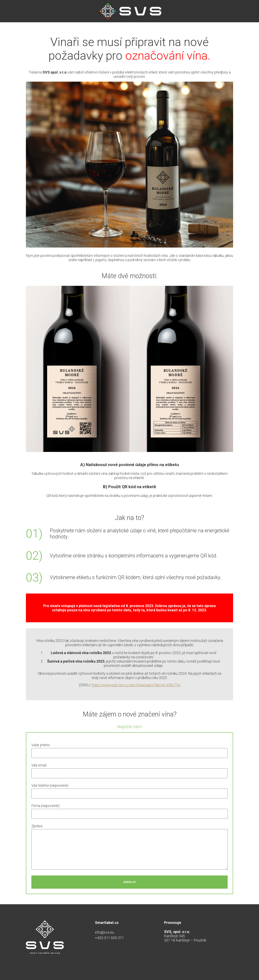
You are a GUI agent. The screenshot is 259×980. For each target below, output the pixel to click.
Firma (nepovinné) (45, 806)
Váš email (39, 765)
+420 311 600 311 (109, 938)
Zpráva (37, 826)
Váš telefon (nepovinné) (50, 785)
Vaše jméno (41, 745)
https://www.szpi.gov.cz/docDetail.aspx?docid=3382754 (136, 685)
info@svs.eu (104, 932)
